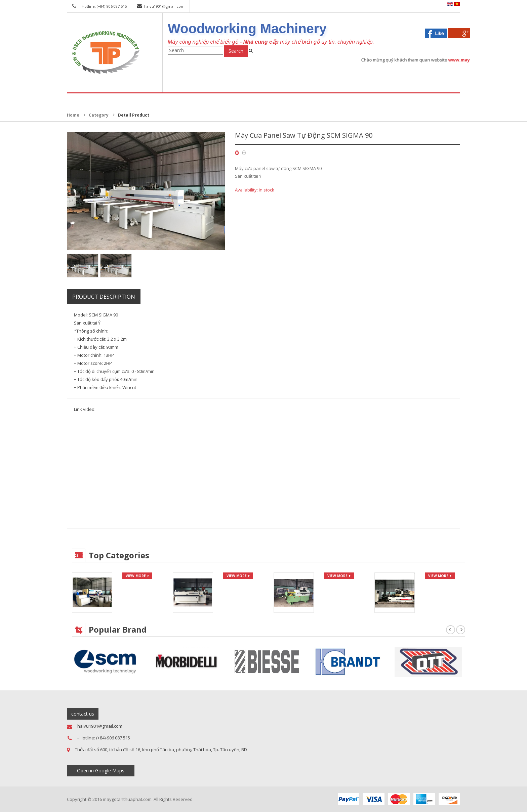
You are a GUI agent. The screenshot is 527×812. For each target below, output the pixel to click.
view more (136, 576)
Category (99, 115)
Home (73, 115)
